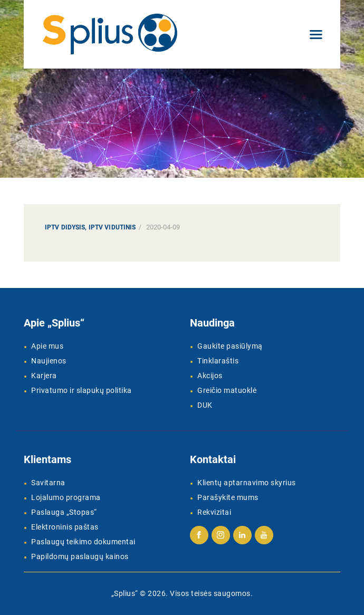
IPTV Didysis (65, 227)
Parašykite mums (228, 497)
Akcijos (210, 376)
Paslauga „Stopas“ (64, 512)
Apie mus (47, 346)
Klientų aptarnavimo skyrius (247, 483)
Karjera (44, 376)
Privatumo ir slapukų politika (82, 390)
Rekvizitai (214, 512)
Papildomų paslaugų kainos (80, 556)
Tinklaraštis (218, 361)
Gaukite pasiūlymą (230, 346)
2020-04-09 (163, 227)
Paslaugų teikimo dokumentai (83, 542)
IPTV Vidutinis (112, 227)
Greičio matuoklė (227, 390)
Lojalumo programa (66, 497)
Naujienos (49, 361)
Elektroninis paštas (65, 527)
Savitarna (48, 483)
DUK (205, 405)
